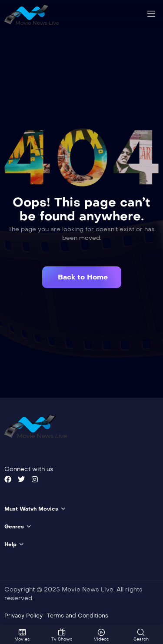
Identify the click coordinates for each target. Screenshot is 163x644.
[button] (82, 277)
